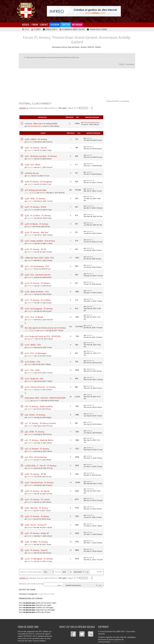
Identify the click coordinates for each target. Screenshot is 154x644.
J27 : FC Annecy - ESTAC (36, 207)
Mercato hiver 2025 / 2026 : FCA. (40, 258)
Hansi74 (30, 142)
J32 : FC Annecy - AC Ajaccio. (38, 491)
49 (33, 193)
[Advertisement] (77, 84)
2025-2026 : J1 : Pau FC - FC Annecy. (42, 466)
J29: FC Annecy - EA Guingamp (39, 182)
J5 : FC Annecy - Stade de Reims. (40, 440)
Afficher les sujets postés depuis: (37, 572)
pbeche (89, 147)
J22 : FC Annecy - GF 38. (36, 249)
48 (30, 193)
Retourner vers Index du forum (31, 584)
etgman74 (31, 339)
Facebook (55, 24)
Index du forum (32, 57)
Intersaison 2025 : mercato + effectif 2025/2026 (45, 398)
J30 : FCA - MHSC (33, 165)
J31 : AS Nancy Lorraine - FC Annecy (42, 156)
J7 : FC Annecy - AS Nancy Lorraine (41, 423)
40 (35, 330)
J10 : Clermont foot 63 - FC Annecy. (41, 387)
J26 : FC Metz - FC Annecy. (37, 542)
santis (89, 138)
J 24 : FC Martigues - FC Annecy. (40, 559)
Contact (44, 24)
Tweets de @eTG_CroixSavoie (118, 101)
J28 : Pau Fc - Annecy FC (36, 525)
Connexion (130, 64)
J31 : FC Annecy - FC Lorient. (38, 499)
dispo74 (42, 193)
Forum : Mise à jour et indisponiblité (42, 124)
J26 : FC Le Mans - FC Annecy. (39, 215)
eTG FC (26, 29)
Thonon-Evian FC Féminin (97, 29)
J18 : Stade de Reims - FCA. (38, 292)
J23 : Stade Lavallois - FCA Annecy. (41, 241)
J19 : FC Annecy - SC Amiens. (38, 283)
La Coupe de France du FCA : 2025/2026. (44, 336)
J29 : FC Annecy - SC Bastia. (38, 516)
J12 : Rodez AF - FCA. (35, 379)
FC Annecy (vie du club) (36, 190)
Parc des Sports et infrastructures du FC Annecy (45, 328)
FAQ (122, 64)
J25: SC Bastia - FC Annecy (37, 224)
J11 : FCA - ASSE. (33, 370)
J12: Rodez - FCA (33, 362)
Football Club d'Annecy (70, 57)
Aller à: (60, 585)
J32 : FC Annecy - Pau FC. (37, 148)
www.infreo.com (118, 642)
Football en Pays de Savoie (50, 57)
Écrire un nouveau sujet (24, 108)
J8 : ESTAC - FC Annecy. (36, 415)
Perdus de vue (32, 173)
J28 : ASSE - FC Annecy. (36, 198)
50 (35, 193)
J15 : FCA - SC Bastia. (35, 317)
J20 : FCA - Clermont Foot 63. (39, 275)
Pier (29, 176)
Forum (35, 24)
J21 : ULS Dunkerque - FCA (38, 266)
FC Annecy (36, 29)
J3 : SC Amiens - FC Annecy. (38, 449)
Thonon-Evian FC (50, 29)
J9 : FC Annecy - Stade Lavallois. (40, 406)
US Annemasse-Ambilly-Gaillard (72, 29)
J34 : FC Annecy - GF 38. (36, 474)
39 (33, 330)
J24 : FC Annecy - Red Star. (37, 232)
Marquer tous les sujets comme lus (43, 108)
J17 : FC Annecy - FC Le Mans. (39, 300)
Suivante (100, 572)
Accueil (26, 24)
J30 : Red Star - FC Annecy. (37, 508)
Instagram (77, 24)
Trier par (63, 572)
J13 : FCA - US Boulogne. (37, 353)
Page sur (73, 108)
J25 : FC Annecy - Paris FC (37, 550)
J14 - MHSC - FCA (33, 345)
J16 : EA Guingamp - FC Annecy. (40, 309)
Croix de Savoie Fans (34, 126)
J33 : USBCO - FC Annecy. (37, 139)
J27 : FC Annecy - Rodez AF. (38, 533)
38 (30, 330)
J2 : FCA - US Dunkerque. (37, 457)
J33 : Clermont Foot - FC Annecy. (40, 482)
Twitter (66, 24)
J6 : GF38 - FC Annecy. (36, 432)
